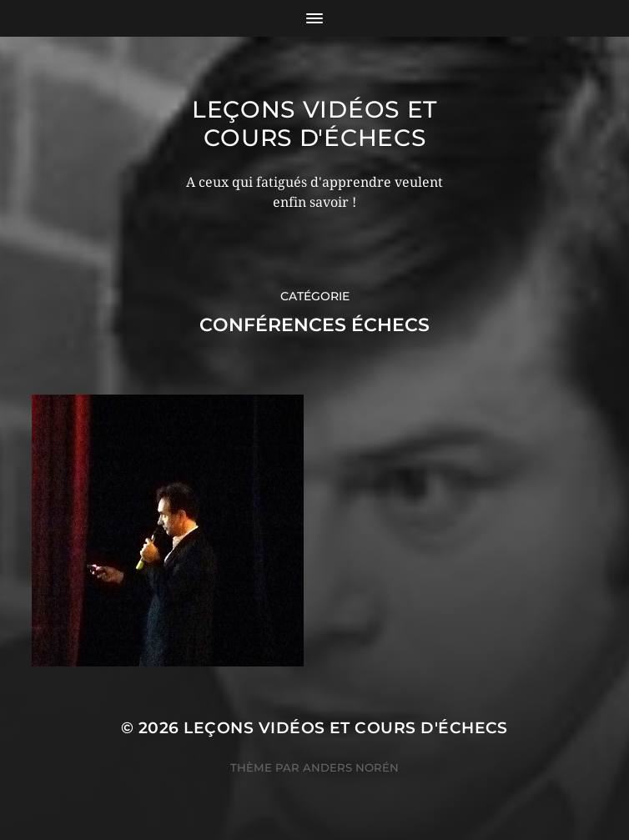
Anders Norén (351, 767)
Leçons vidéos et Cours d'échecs (314, 123)
